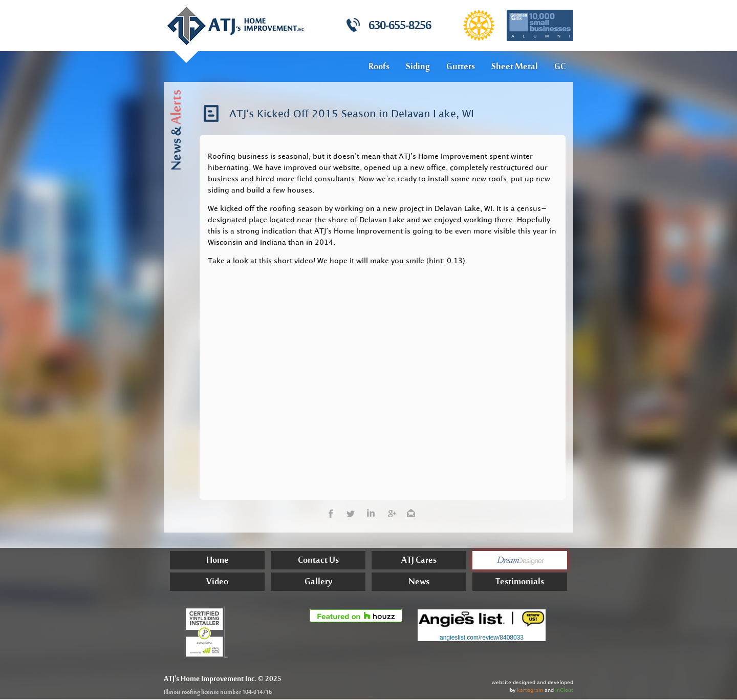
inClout (564, 690)
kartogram (530, 690)
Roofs (379, 67)
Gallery (318, 583)
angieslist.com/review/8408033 (482, 638)
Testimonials (520, 583)
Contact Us (318, 561)
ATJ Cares (419, 561)
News (419, 583)
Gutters (461, 67)
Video (217, 583)
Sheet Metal (515, 67)
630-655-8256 (400, 27)
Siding (418, 67)
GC (560, 67)
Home (218, 561)
